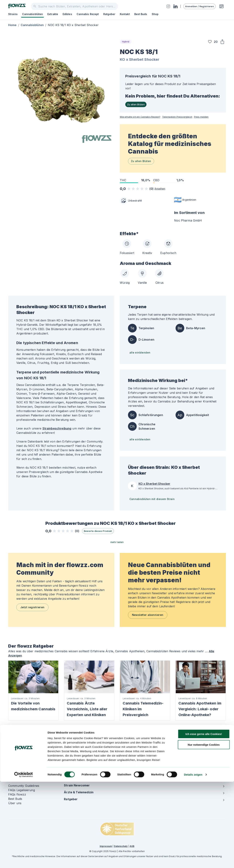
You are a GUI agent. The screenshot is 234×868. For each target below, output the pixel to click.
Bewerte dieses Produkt (98, 531)
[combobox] (74, 6)
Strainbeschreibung (57, 428)
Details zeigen (193, 861)
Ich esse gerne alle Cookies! (204, 820)
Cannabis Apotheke (134, 751)
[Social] (168, 6)
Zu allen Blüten (136, 104)
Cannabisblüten (32, 14)
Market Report (186, 755)
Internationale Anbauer (192, 751)
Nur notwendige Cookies (204, 831)
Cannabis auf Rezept (134, 747)
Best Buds (141, 14)
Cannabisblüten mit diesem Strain (152, 499)
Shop (155, 14)
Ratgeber (109, 14)
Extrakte (53, 14)
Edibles (67, 14)
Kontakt (125, 14)
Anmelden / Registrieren (200, 6)
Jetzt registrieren (32, 607)
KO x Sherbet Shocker (140, 59)
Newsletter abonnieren (148, 615)
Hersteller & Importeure (192, 747)
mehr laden (117, 542)
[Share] (222, 42)
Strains (13, 14)
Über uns (15, 803)
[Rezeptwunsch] (221, 6)
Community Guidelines (24, 786)
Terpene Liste (129, 760)
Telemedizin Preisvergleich (177, 117)
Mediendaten (185, 760)
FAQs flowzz (17, 794)
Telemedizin (72, 755)
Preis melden (201, 117)
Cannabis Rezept (88, 14)
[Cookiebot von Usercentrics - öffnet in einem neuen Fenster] (24, 861)
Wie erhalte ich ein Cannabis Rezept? (140, 117)
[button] (210, 42)
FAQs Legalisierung (22, 790)
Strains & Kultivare (77, 747)
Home (12, 25)
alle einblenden (140, 353)
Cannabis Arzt (130, 755)
